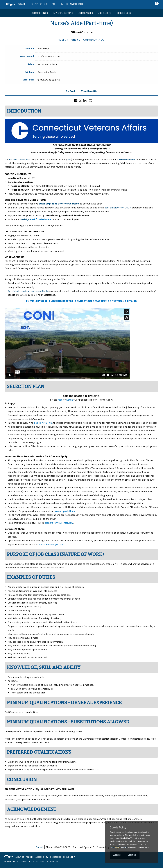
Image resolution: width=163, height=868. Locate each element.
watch (69, 400)
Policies (30, 857)
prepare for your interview (59, 523)
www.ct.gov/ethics (64, 511)
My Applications (63, 13)
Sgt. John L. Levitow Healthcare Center (28, 291)
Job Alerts (105, 13)
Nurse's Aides (127, 160)
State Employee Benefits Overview (59, 204)
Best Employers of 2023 (118, 208)
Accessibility (42, 857)
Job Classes (86, 13)
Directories (56, 857)
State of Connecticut (20, 160)
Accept (117, 855)
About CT (20, 857)
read (61, 400)
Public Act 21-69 (43, 423)
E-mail (39, 847)
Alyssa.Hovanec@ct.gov (51, 544)
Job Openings (40, 13)
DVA (69, 160)
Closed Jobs (124, 13)
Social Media (69, 857)
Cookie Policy (118, 828)
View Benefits (89, 91)
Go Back (71, 91)
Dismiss (132, 855)
